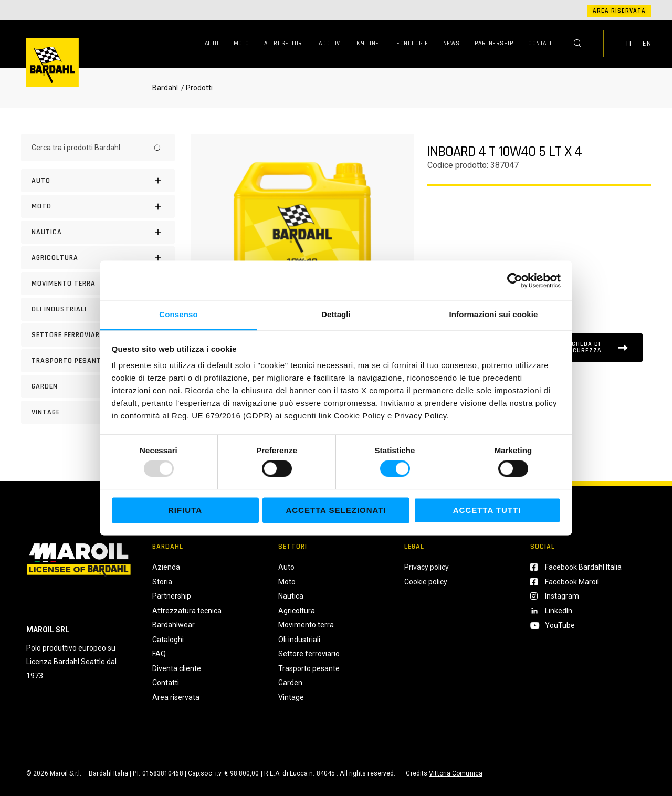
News (451, 43)
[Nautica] (98, 232)
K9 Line (368, 43)
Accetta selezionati (336, 510)
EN (647, 44)
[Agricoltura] (98, 258)
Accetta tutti (487, 510)
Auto (212, 43)
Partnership (494, 43)
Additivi (330, 43)
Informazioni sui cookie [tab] (494, 314)
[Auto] (98, 181)
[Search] (157, 148)
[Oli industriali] (98, 309)
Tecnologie (411, 43)
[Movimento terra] (98, 284)
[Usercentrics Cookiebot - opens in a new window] (515, 280)
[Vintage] (98, 412)
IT (629, 44)
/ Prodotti (196, 88)
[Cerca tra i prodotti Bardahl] (88, 148)
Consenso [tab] (178, 314)
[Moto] (98, 206)
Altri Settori (284, 43)
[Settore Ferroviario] (98, 335)
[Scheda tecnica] (590, 348)
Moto (241, 43)
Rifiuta (185, 510)
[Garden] (98, 386)
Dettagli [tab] (336, 314)
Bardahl (165, 88)
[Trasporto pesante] (98, 361)
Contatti (541, 43)
